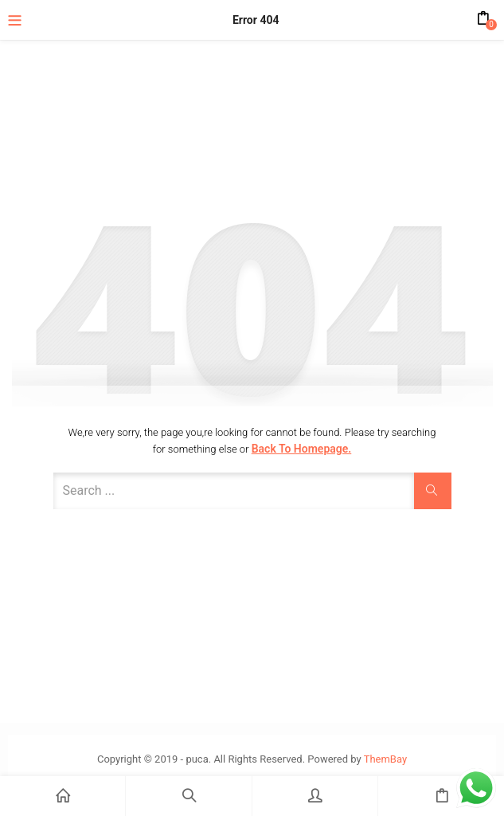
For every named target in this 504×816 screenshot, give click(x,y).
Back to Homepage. (302, 449)
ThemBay (385, 759)
